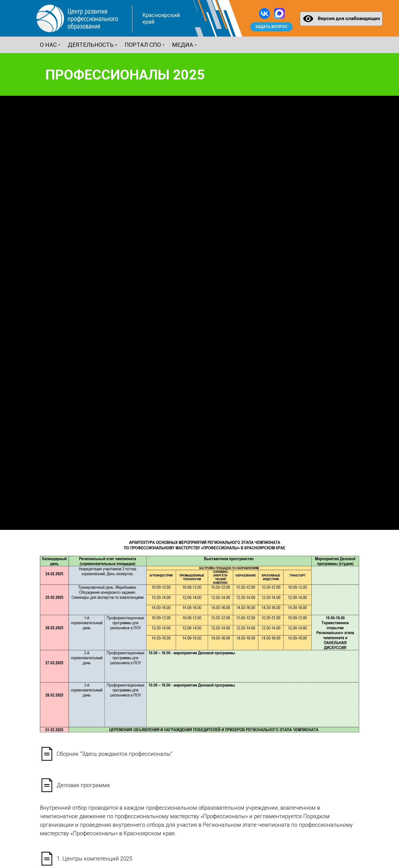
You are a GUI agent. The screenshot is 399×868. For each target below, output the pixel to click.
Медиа (183, 45)
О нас (48, 45)
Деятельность (91, 45)
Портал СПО (143, 45)
